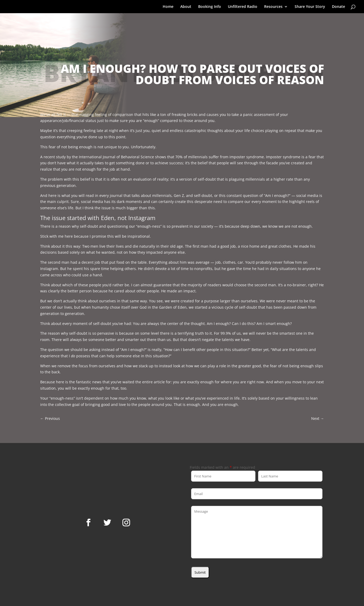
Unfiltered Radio (243, 7)
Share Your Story (310, 7)
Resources (273, 7)
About (186, 7)
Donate (339, 7)
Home (168, 7)
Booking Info (210, 7)
